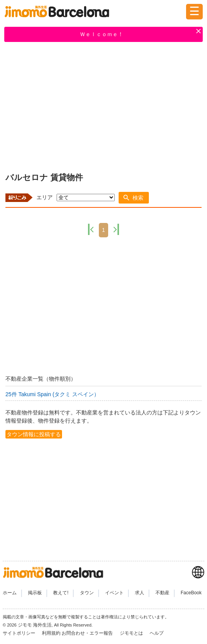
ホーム (10, 593)
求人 (140, 593)
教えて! (61, 593)
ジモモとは (132, 633)
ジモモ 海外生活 (35, 625)
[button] (134, 198)
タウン (87, 593)
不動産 (162, 593)
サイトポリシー (20, 633)
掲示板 (35, 593)
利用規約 (51, 633)
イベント (114, 593)
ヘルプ (157, 633)
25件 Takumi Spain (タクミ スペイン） (52, 394)
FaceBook (191, 593)
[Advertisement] (103, 106)
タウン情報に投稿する (34, 434)
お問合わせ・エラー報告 (88, 633)
